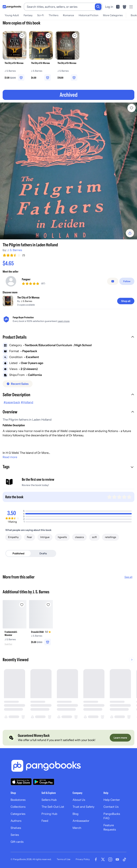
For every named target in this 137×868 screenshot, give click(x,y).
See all (128, 577)
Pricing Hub (49, 814)
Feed (45, 821)
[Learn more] (120, 738)
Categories (18, 814)
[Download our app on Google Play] (44, 782)
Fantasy (28, 15)
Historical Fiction (88, 15)
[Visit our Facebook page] (96, 859)
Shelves (16, 828)
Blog (76, 814)
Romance (68, 15)
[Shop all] (126, 301)
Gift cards (17, 842)
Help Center (112, 800)
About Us (79, 800)
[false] (113, 281)
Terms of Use (64, 859)
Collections (18, 807)
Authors (16, 821)
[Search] (98, 7)
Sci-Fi (41, 15)
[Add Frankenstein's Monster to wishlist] (22, 605)
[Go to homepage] (12, 7)
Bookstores (18, 800)
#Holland (27, 402)
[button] (68, 337)
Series (15, 835)
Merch (77, 828)
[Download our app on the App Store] (21, 782)
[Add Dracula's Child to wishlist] (48, 605)
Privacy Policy (83, 859)
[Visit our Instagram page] (110, 859)
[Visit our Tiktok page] (124, 859)
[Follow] (127, 281)
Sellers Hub (49, 800)
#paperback (12, 402)
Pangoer (26, 279)
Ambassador (81, 821)
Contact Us (111, 807)
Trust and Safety (83, 807)
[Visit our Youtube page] (117, 859)
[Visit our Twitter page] (103, 859)
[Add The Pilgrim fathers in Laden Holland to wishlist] (132, 108)
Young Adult (12, 15)
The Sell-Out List (53, 807)
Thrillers (53, 15)
